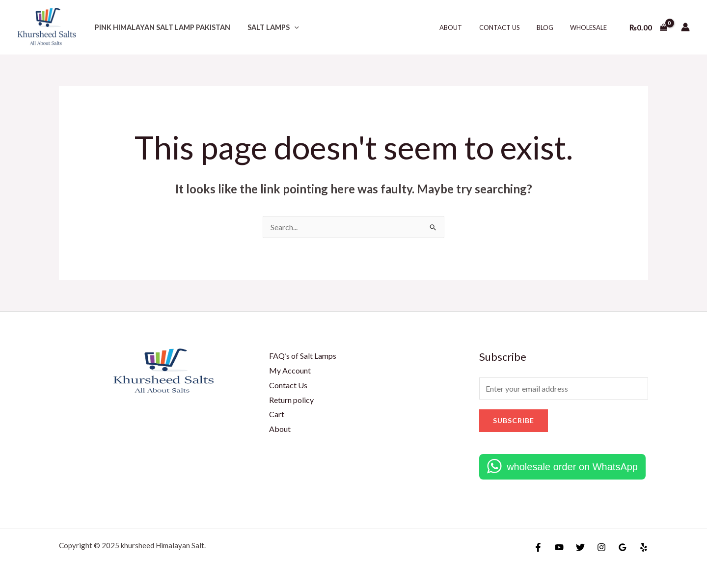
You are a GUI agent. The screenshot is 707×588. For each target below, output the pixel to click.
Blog (551, 27)
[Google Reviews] (623, 547)
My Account (290, 370)
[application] (289, 27)
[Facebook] (538, 547)
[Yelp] (644, 547)
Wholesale (590, 27)
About (465, 27)
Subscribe (514, 420)
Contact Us (509, 27)
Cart (277, 414)
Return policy (291, 400)
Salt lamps (268, 27)
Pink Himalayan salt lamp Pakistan (161, 27)
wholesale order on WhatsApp (572, 467)
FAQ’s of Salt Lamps (303, 356)
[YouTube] (559, 547)
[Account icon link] (685, 27)
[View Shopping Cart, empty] (648, 27)
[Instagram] (601, 547)
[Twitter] (580, 547)
